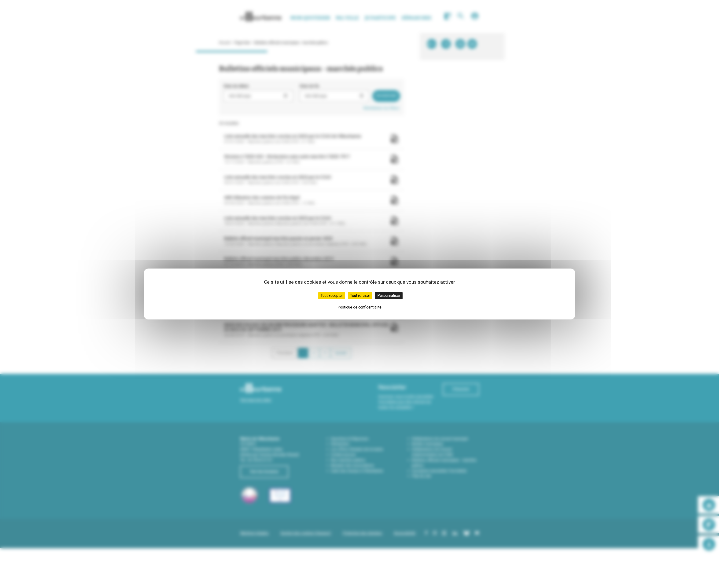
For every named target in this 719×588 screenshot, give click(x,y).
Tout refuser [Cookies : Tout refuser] (360, 296)
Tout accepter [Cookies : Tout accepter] (332, 296)
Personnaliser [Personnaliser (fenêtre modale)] (389, 296)
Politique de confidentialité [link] (359, 307)
